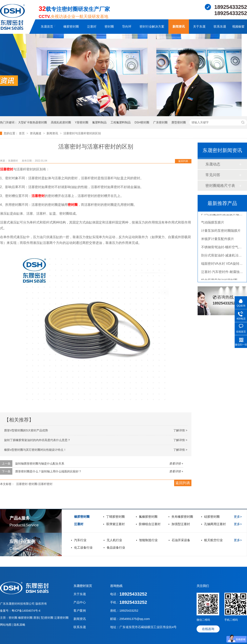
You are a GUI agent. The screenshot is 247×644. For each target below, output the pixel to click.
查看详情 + (176, 464)
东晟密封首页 (83, 586)
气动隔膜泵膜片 (213, 223)
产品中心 (80, 602)
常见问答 (213, 175)
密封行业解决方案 (152, 26)
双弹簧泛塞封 (115, 524)
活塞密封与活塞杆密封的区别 (82, 133)
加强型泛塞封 (181, 524)
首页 (22, 133)
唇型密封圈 (179, 122)
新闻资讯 (179, 26)
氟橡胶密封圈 (148, 517)
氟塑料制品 (99, 122)
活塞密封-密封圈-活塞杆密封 (34, 484)
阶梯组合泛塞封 (150, 524)
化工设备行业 (83, 547)
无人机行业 (114, 540)
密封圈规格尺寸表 (220, 186)
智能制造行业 (148, 540)
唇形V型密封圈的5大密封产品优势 (26, 430)
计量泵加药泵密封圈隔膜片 (221, 232)
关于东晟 (199, 26)
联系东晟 (220, 26)
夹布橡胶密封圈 (182, 517)
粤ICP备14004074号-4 (26, 611)
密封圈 (109, 26)
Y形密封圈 (82, 122)
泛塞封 (92, 26)
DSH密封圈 (142, 122)
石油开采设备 (181, 540)
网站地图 (6, 625)
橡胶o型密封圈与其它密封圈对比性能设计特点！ (35, 450)
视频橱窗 (238, 26)
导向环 (127, 26)
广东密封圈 (160, 122)
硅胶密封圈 (212, 517)
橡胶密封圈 (71, 26)
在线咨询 (208, 629)
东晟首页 (47, 26)
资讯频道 (36, 133)
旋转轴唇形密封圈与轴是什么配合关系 (40, 464)
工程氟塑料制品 (121, 122)
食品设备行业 (116, 547)
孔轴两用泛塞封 (215, 524)
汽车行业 (80, 540)
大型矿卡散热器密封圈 (33, 122)
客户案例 (80, 611)
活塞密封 (7, 169)
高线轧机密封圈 (61, 122)
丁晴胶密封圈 (115, 517)
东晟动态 (213, 164)
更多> (238, 517)
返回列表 (183, 161)
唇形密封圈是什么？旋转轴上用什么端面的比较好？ (48, 471)
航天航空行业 (213, 540)
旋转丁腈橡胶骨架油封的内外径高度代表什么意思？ (37, 440)
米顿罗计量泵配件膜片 (218, 240)
